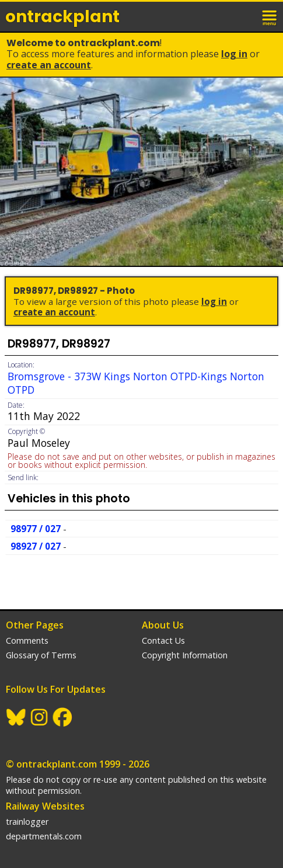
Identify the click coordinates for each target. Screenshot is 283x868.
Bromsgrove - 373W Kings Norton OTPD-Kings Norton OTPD (136, 383)
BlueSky (16, 717)
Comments (27, 640)
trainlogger (27, 822)
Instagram (40, 717)
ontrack (62, 17)
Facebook (63, 717)
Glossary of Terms (41, 655)
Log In (234, 54)
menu (270, 16)
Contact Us (163, 640)
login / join (244, 16)
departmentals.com (44, 836)
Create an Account (49, 65)
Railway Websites (45, 806)
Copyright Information (185, 655)
